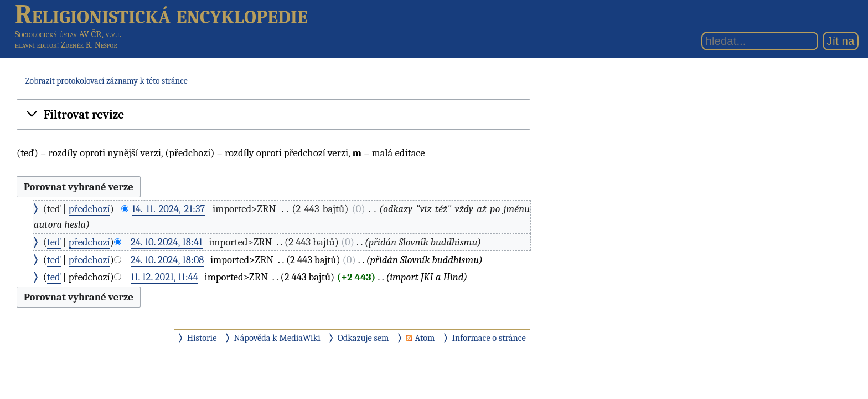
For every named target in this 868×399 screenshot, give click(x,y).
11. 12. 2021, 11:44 (164, 277)
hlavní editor (36, 45)
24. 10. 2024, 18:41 (167, 242)
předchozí (89, 209)
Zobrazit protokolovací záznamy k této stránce (107, 81)
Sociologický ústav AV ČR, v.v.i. (68, 34)
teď (54, 242)
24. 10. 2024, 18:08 (167, 260)
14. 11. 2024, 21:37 (168, 209)
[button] (273, 115)
